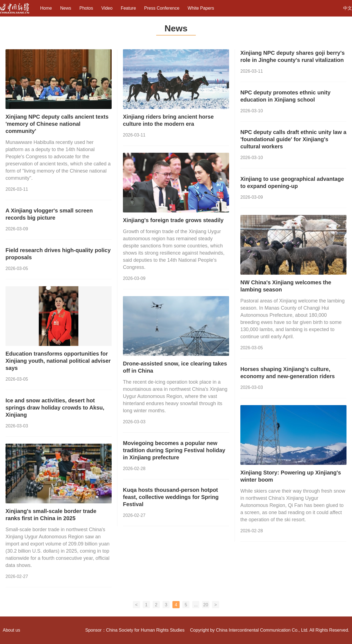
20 (206, 605)
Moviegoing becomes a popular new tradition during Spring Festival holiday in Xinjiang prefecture (174, 450)
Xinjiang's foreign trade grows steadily (173, 220)
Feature (128, 8)
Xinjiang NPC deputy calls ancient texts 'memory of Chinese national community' (57, 124)
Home (46, 8)
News (66, 8)
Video (107, 8)
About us (11, 630)
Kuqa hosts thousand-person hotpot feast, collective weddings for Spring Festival (171, 497)
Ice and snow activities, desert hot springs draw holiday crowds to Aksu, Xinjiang (55, 408)
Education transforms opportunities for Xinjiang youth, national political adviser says (58, 361)
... (196, 605)
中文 (348, 8)
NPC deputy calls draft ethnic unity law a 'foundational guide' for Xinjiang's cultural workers (293, 139)
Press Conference (162, 8)
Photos (86, 8)
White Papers (201, 8)
